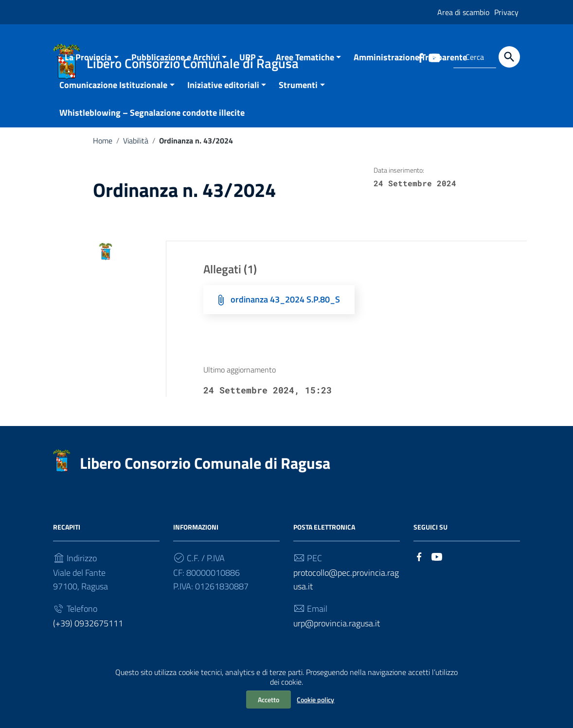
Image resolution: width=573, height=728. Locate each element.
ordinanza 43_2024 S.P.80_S (285, 311)
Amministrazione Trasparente (410, 68)
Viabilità (136, 152)
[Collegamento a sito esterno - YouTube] (437, 567)
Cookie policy (315, 700)
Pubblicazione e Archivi (176, 68)
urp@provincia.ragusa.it (337, 635)
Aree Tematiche (305, 68)
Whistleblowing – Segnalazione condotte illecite (152, 124)
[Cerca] (509, 57)
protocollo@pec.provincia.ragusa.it (346, 591)
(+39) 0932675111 (88, 635)
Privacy (506, 12)
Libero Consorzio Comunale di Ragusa (205, 475)
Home (103, 152)
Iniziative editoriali (223, 96)
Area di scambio (463, 12)
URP (248, 68)
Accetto (269, 700)
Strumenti (298, 96)
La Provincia (88, 68)
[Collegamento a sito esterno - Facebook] (419, 567)
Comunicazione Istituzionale (113, 96)
